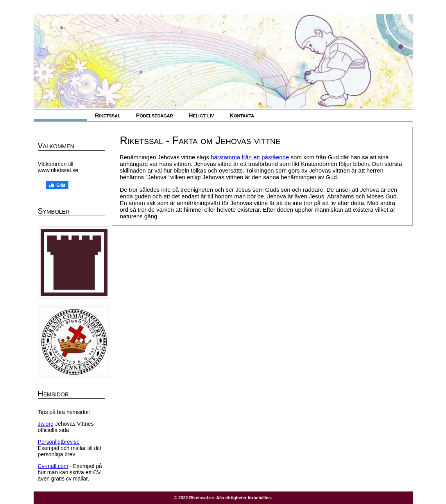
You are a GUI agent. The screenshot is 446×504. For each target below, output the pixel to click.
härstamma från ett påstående (250, 157)
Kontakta (242, 115)
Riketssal (108, 115)
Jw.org (46, 424)
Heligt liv (202, 115)
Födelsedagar (155, 115)
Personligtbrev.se (59, 442)
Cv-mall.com (53, 466)
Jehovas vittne (60, 115)
